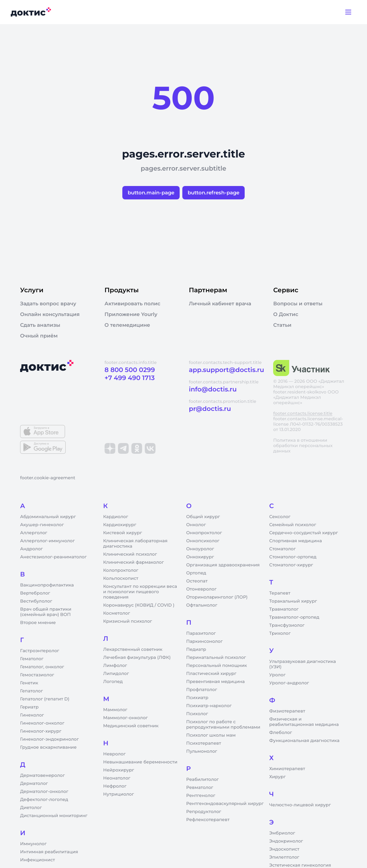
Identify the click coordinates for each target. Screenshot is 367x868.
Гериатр (29, 707)
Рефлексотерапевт (208, 820)
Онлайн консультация (50, 314)
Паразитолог (201, 633)
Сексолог (280, 517)
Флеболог (281, 733)
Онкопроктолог (204, 533)
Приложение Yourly (131, 314)
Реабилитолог (203, 780)
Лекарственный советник (133, 649)
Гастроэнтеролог (40, 651)
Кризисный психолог (128, 621)
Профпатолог (202, 690)
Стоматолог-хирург (291, 565)
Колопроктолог (121, 570)
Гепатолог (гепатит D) (45, 699)
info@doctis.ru (213, 389)
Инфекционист (38, 860)
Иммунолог (33, 844)
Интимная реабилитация (49, 852)
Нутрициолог (119, 794)
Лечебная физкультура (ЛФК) (137, 658)
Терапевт (280, 593)
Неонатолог (117, 778)
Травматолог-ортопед (294, 617)
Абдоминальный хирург (48, 517)
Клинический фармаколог (134, 562)
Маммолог (115, 710)
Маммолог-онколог (126, 718)
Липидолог (116, 674)
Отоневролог (202, 589)
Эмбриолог (282, 833)
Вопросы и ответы (298, 304)
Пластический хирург (211, 674)
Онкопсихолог (203, 541)
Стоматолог (282, 549)
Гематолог (32, 659)
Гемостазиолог (37, 675)
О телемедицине (127, 325)
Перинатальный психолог (216, 658)
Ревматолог (200, 788)
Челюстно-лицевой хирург (300, 805)
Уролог (277, 675)
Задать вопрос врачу (48, 304)
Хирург (277, 777)
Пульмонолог (202, 751)
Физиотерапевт (287, 711)
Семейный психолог (293, 525)
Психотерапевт (204, 743)
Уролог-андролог (289, 683)
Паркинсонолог (205, 641)
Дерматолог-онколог (44, 792)
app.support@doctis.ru (227, 370)
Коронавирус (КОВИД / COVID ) (139, 605)
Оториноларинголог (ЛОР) (217, 597)
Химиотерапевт (287, 769)
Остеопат (197, 581)
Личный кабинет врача (220, 304)
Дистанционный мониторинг (54, 816)
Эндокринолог (286, 841)
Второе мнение (38, 623)
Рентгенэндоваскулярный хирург (225, 804)
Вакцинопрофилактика (47, 585)
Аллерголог (34, 533)
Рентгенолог (201, 796)
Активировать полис (133, 304)
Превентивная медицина (216, 682)
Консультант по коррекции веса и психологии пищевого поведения (140, 592)
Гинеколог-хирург (41, 731)
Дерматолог (34, 784)
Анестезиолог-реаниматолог (53, 557)
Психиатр (197, 698)
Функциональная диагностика (304, 741)
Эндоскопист (284, 849)
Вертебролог (35, 593)
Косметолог (117, 613)
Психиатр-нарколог (209, 706)
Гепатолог (32, 691)
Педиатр (196, 649)
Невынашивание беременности (140, 762)
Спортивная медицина (295, 541)
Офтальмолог (202, 605)
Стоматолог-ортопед (293, 557)
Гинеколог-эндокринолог (49, 739)
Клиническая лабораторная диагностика (135, 544)
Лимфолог (115, 666)
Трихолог (280, 633)
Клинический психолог (130, 554)
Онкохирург (200, 557)
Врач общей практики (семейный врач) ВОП (46, 612)
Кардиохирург (120, 525)
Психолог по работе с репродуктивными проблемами (223, 725)
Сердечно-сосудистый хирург (303, 533)
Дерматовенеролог (42, 776)
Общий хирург (203, 517)
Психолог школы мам (211, 735)
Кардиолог (116, 517)
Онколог (196, 525)
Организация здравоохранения (223, 565)
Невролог (114, 754)
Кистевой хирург (123, 533)
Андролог (32, 549)
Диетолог (31, 808)
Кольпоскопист (121, 578)
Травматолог (284, 609)
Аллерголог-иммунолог (47, 541)
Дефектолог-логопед (44, 800)
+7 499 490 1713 (130, 378)
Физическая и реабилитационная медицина (304, 722)
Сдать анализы (40, 325)
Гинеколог (32, 715)
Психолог (197, 714)
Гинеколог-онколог (42, 723)
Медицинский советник (131, 726)
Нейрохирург (119, 770)
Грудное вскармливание (48, 747)
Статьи (282, 325)
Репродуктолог (204, 812)
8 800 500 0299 (130, 370)
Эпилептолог (284, 857)
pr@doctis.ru (210, 409)
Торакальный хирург (293, 601)
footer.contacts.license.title (303, 414)
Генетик (29, 683)
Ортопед (196, 573)
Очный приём (39, 336)
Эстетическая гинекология (300, 865)
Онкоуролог (200, 549)
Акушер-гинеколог (42, 525)
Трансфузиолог (287, 625)
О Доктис (286, 314)
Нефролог (115, 786)
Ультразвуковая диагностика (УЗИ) (302, 664)
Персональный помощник (217, 666)
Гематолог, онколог (42, 667)
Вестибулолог (36, 601)
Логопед (113, 682)
